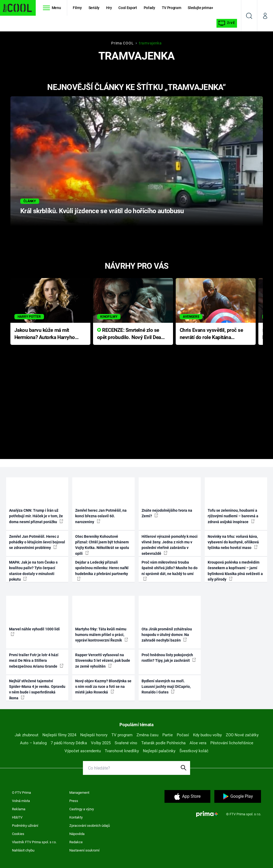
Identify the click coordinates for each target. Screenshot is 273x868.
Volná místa (21, 801)
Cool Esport (128, 8)
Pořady (149, 8)
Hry (109, 8)
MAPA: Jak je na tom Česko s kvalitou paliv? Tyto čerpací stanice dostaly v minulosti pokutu (33, 571)
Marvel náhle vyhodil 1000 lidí (34, 631)
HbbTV (17, 817)
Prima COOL (122, 43)
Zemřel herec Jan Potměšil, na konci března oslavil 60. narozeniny (101, 516)
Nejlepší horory (94, 735)
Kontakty (76, 817)
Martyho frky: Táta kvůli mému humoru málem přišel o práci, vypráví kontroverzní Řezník (102, 635)
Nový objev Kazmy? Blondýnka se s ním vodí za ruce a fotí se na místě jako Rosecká (103, 687)
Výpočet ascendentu (83, 751)
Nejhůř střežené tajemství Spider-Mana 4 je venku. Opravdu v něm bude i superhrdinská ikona (37, 689)
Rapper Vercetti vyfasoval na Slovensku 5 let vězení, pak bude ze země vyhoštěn (103, 661)
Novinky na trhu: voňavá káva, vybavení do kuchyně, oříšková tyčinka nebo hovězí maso (233, 542)
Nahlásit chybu (23, 850)
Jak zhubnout (27, 735)
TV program (122, 735)
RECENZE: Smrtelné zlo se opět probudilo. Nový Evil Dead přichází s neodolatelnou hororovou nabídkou (131, 334)
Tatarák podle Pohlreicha (163, 743)
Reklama (19, 809)
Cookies (18, 834)
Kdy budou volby (207, 735)
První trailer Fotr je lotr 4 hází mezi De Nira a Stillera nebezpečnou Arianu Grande (36, 661)
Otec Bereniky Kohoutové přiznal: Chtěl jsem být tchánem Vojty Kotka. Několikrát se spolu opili (102, 545)
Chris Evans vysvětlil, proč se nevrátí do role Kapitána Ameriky (211, 334)
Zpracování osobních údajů (90, 826)
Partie (168, 735)
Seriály (94, 8)
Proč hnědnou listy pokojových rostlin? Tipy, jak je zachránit (169, 658)
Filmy (77, 8)
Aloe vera (198, 743)
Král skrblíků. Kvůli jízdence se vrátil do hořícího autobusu (102, 211)
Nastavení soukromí (84, 850)
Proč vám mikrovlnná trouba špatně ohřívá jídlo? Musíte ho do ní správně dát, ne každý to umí (170, 570)
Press (74, 801)
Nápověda (77, 834)
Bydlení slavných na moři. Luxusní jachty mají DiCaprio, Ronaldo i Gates (166, 687)
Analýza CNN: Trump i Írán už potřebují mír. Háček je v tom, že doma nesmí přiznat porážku (36, 516)
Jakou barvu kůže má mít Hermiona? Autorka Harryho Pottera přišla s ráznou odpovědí (45, 334)
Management (79, 793)
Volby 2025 (101, 743)
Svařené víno (126, 743)
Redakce (76, 842)
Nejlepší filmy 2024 (59, 735)
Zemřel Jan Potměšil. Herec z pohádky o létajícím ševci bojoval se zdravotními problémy (37, 542)
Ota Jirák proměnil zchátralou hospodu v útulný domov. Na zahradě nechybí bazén (167, 635)
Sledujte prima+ (200, 8)
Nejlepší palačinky (159, 751)
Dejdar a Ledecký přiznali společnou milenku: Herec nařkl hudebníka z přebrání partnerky (102, 570)
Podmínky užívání (25, 826)
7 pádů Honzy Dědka (69, 743)
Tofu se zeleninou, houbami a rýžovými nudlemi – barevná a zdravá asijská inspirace (233, 516)
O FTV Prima (21, 793)
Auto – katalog (33, 743)
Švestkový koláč (194, 751)
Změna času (147, 735)
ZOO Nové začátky (242, 735)
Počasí (183, 735)
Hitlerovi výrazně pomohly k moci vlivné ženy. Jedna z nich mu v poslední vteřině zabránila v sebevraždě (170, 545)
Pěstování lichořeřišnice (232, 743)
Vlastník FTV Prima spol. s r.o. (34, 842)
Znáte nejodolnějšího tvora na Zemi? (167, 513)
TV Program (171, 8)
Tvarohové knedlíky (122, 751)
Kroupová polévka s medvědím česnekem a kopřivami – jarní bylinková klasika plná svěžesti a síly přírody (235, 571)
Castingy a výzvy (82, 809)
